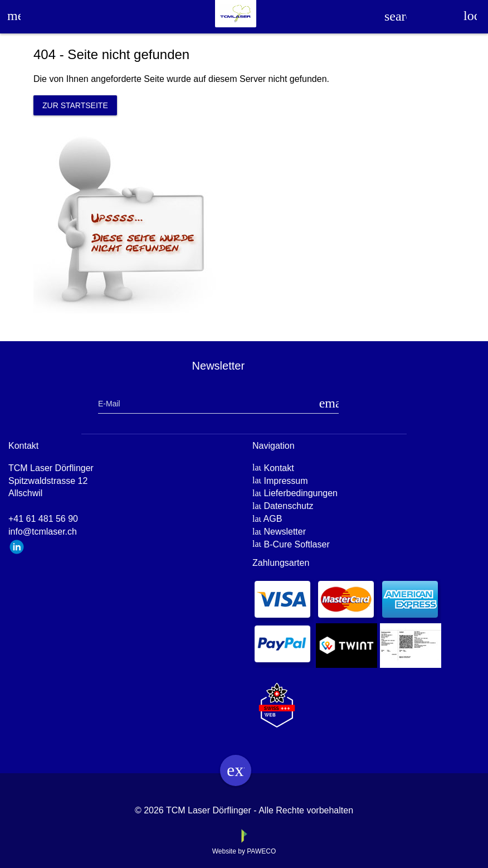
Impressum (286, 481)
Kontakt (279, 468)
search (396, 16)
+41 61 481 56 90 (43, 519)
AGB (273, 519)
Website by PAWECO (244, 851)
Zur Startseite (75, 105)
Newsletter (285, 532)
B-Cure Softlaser (296, 544)
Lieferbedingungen (301, 493)
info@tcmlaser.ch (43, 532)
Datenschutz (288, 506)
